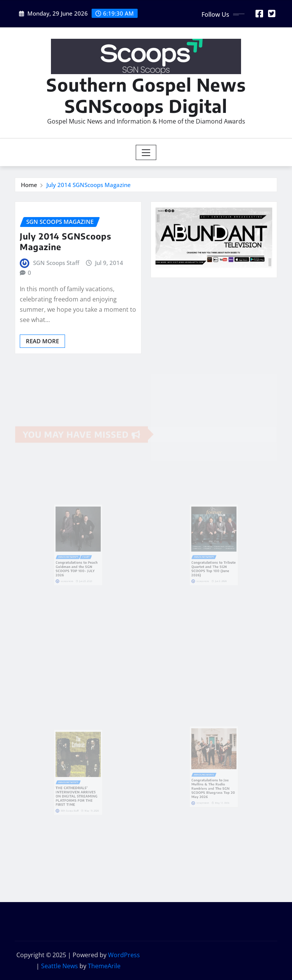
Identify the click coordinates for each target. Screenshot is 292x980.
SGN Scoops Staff (56, 263)
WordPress (124, 955)
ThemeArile (104, 966)
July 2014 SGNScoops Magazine (89, 185)
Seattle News (60, 966)
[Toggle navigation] (146, 152)
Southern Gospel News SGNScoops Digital (146, 95)
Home (29, 185)
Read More (42, 341)
